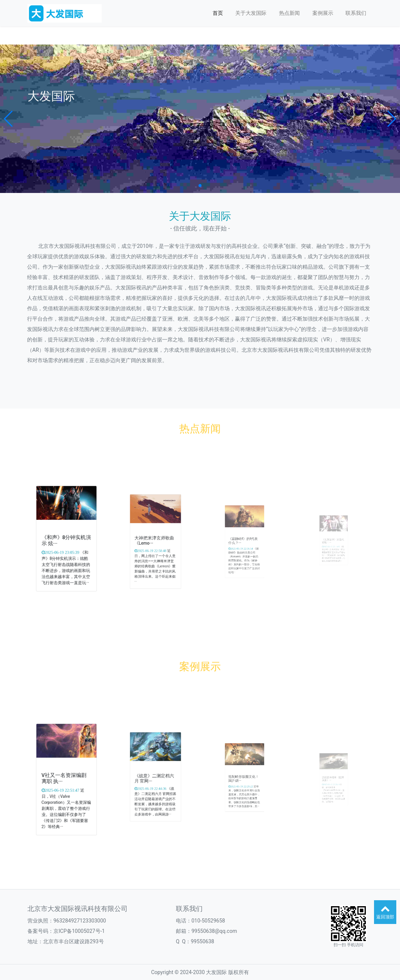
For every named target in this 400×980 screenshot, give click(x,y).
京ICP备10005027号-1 (79, 931)
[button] (9, 119)
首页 (218, 13)
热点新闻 (289, 13)
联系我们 (356, 13)
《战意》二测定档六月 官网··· (155, 779)
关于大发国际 (251, 13)
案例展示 (323, 13)
